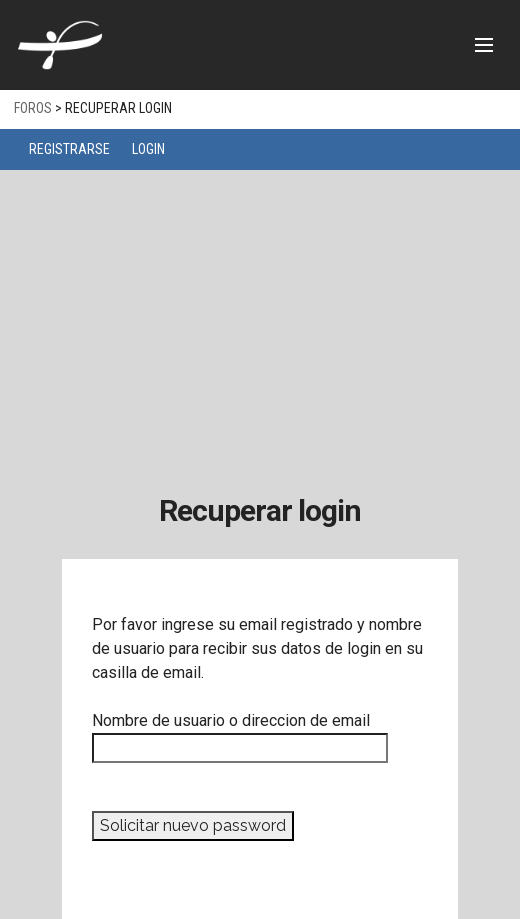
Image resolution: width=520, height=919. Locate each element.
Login (148, 149)
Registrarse (69, 149)
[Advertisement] (260, 320)
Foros (33, 108)
